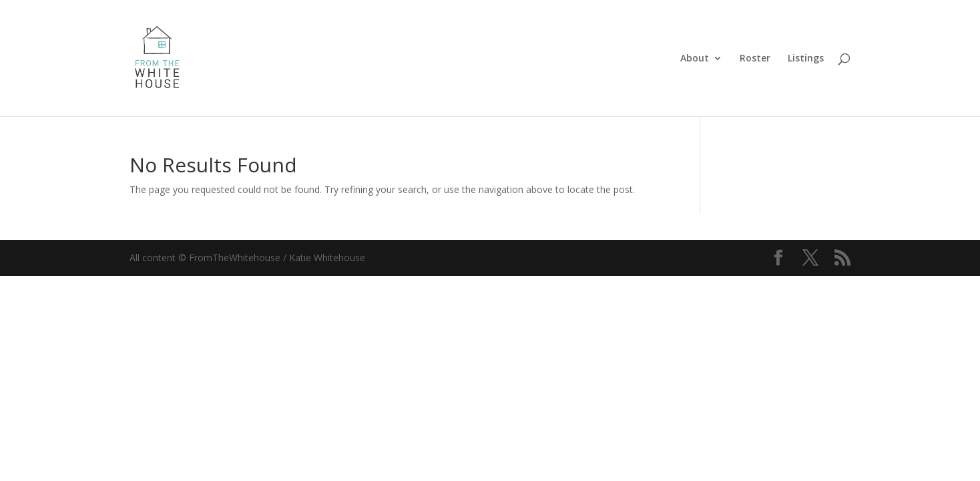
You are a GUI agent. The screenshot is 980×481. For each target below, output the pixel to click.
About (695, 59)
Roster (755, 59)
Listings (806, 59)
